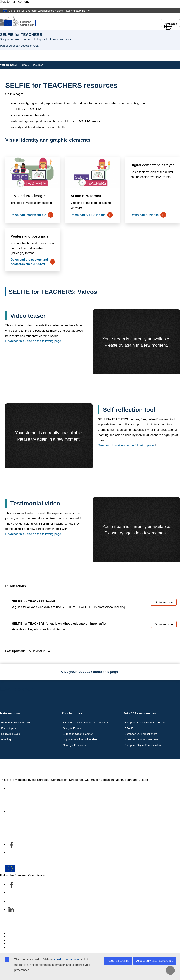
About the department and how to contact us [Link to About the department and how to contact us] (36, 811)
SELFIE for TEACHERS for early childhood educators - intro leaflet (59, 624)
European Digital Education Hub (144, 745)
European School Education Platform (146, 723)
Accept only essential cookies (155, 961)
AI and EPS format (86, 196)
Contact (12, 927)
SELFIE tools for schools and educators (86, 723)
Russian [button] (170, 24)
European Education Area (36, 769)
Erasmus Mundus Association (142, 739)
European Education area (16, 723)
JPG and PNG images (28, 196)
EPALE (129, 728)
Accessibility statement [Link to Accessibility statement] (22, 789)
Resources (37, 65)
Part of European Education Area (19, 46)
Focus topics (9, 728)
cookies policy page (67, 960)
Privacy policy (16, 944)
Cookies (12, 940)
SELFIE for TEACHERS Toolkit (34, 601)
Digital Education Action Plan (80, 739)
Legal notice (15, 947)
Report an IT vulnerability (24, 933)
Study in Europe (72, 728)
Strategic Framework (75, 745)
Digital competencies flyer (152, 165)
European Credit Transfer (78, 734)
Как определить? (78, 11)
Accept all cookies (118, 961)
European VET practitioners (141, 734)
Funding (6, 739)
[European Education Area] (20, 21)
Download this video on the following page (33, 341)
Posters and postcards (29, 236)
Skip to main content (14, 2)
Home (23, 65)
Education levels (11, 734)
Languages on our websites (25, 937)
